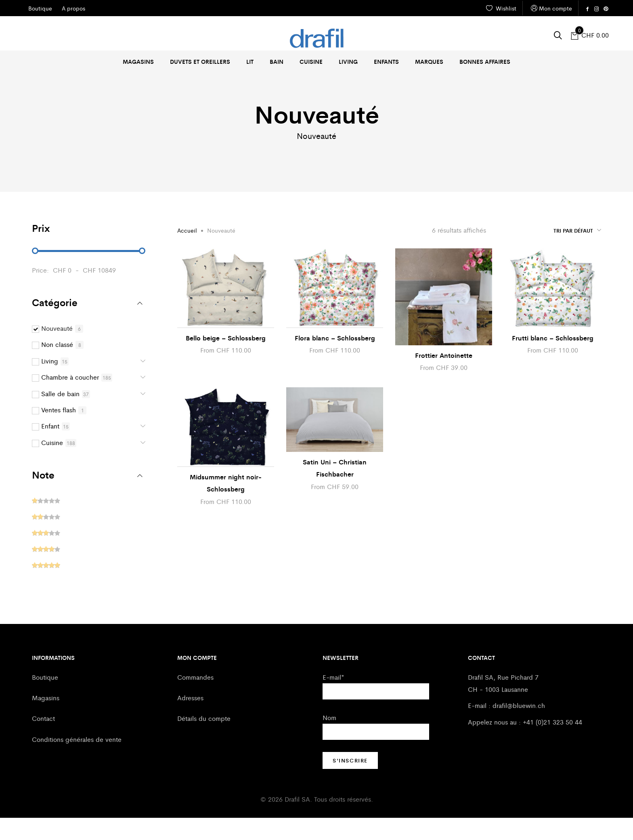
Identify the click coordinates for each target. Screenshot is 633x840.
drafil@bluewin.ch (519, 728)
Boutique (45, 699)
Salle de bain (60, 416)
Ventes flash (59, 432)
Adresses (190, 720)
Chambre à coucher (70, 399)
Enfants (386, 61)
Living (348, 61)
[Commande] (547, 252)
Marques (429, 61)
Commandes (195, 699)
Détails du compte (204, 740)
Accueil (187, 252)
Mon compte (550, 8)
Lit (250, 61)
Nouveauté (57, 350)
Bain (277, 61)
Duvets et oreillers (200, 61)
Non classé (57, 366)
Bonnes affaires (485, 61)
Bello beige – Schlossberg (226, 360)
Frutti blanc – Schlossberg (553, 360)
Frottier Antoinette (444, 377)
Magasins (138, 61)
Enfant (50, 448)
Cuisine (311, 61)
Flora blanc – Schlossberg (335, 360)
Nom (329, 740)
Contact (43, 740)
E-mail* (333, 699)
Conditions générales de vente (77, 761)
